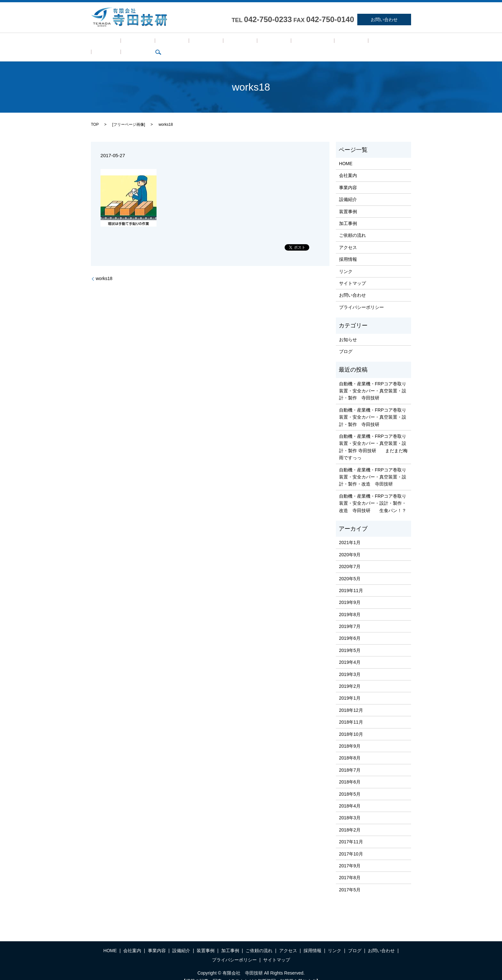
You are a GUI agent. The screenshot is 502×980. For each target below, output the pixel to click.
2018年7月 (350, 760)
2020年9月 (350, 545)
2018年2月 (350, 820)
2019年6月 (350, 629)
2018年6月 (350, 772)
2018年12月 (351, 700)
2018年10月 (351, 724)
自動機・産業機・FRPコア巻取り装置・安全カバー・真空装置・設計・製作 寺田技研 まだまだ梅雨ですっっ (373, 437)
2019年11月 (351, 581)
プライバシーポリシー (361, 297)
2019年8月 (350, 605)
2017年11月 (351, 832)
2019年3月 (350, 664)
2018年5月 (350, 784)
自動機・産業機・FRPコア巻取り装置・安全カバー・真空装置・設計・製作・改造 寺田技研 (373, 467)
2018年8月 (350, 748)
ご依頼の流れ (254, 42)
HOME (101, 42)
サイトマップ (352, 273)
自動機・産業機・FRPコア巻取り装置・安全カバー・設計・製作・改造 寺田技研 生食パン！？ (373, 493)
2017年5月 (350, 880)
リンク (332, 42)
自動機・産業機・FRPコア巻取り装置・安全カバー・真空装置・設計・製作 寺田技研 (373, 381)
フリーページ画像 (129, 115)
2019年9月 (350, 593)
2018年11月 (351, 712)
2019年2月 (350, 676)
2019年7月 (350, 616)
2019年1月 (350, 688)
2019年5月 (350, 640)
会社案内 (124, 42)
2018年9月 (350, 736)
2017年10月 (351, 844)
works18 (104, 269)
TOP (95, 115)
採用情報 (309, 42)
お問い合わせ (384, 20)
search (371, 42)
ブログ (352, 42)
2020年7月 (350, 557)
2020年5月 (350, 569)
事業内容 (149, 42)
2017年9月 (350, 856)
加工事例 (224, 42)
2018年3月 (350, 808)
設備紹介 (174, 42)
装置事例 (199, 42)
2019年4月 (350, 652)
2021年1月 (350, 533)
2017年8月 (350, 868)
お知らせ (348, 330)
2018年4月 (350, 796)
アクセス (284, 42)
